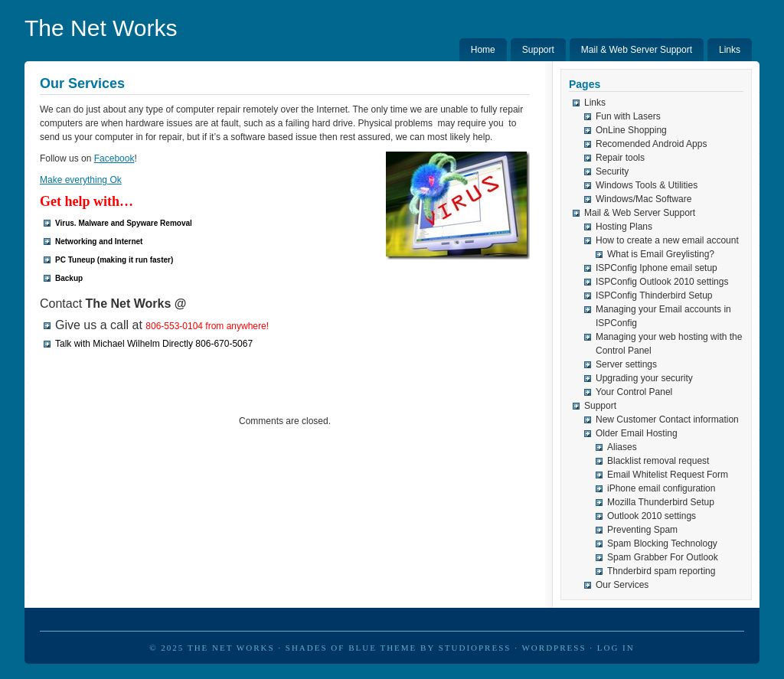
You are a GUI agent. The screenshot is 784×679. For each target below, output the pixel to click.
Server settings (626, 364)
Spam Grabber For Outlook (663, 557)
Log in (616, 648)
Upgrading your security (644, 378)
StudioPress (475, 648)
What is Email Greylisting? (661, 254)
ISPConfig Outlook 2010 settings (662, 282)
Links (730, 50)
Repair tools (620, 158)
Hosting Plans (624, 227)
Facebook (114, 158)
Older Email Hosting (637, 433)
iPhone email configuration (661, 488)
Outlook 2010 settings (652, 516)
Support (538, 50)
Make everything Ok (81, 180)
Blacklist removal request (658, 461)
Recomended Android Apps (651, 144)
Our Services (622, 585)
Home (483, 50)
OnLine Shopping (631, 130)
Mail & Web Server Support (637, 50)
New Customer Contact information (667, 419)
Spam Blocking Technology (662, 544)
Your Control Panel (634, 392)
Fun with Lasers (628, 116)
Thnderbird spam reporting (661, 571)
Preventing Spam (642, 530)
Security (612, 171)
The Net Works (101, 28)
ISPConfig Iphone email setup (657, 268)
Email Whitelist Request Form (668, 475)
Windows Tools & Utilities (647, 185)
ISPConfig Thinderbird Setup (654, 295)
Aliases (622, 447)
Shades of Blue (331, 648)
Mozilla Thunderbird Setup (661, 502)
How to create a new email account (667, 240)
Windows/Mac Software (644, 199)
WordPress (554, 648)
